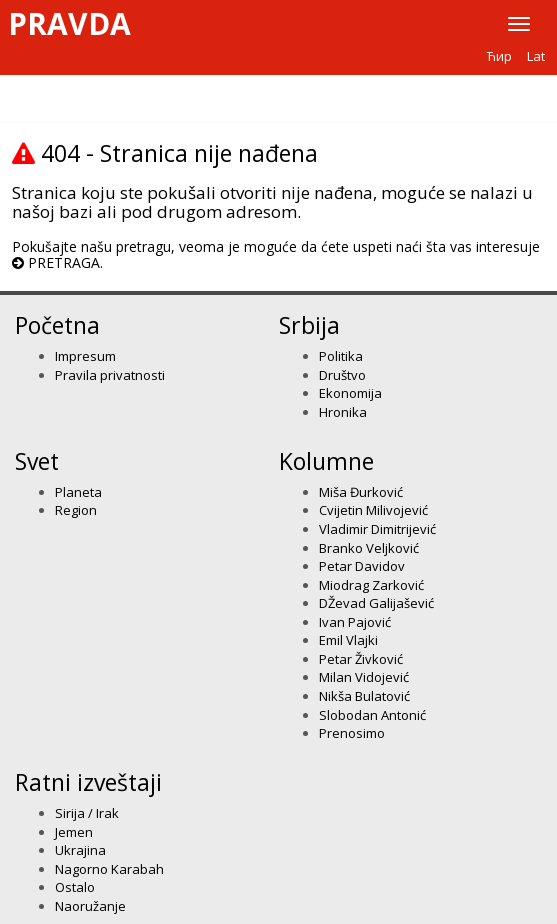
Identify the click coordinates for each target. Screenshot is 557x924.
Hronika (343, 412)
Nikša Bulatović (364, 696)
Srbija (309, 325)
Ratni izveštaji (88, 782)
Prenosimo (352, 733)
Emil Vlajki (348, 640)
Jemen (74, 832)
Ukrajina (80, 850)
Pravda (69, 24)
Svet (37, 461)
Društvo (342, 375)
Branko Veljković (369, 548)
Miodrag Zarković (371, 585)
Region (76, 510)
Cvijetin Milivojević (373, 510)
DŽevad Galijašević (376, 603)
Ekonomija (350, 393)
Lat (536, 56)
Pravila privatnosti (110, 375)
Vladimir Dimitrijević (377, 529)
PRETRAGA (64, 262)
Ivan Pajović (355, 622)
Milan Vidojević (364, 677)
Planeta (78, 492)
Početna (57, 325)
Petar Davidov (362, 566)
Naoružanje (90, 906)
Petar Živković (361, 659)
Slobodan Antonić (372, 715)
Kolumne (326, 461)
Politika (341, 356)
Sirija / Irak (87, 813)
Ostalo (75, 887)
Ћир (499, 56)
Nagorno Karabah (109, 869)
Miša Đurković (361, 492)
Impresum (85, 356)
